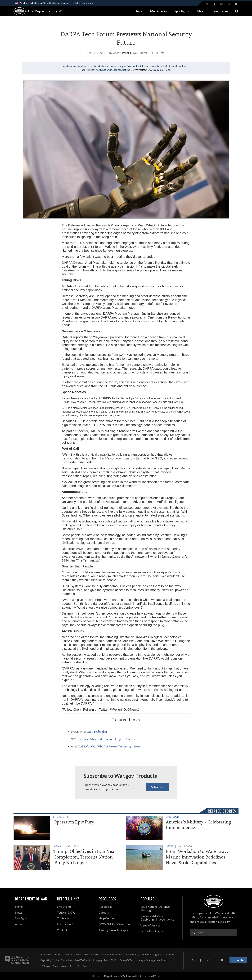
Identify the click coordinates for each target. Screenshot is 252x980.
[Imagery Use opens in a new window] (100, 960)
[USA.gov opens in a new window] (45, 966)
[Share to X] (157, 53)
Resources (221, 11)
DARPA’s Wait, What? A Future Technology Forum (110, 746)
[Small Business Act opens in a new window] (63, 966)
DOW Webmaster (140, 70)
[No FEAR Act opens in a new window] (83, 960)
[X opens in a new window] (207, 4)
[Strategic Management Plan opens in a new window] (151, 960)
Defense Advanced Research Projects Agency (107, 739)
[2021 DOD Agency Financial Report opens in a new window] (117, 930)
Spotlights (182, 11)
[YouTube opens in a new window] (236, 4)
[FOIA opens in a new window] (113, 960)
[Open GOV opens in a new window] (126, 960)
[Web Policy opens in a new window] (133, 954)
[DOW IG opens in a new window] (169, 954)
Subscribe (157, 787)
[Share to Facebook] (153, 53)
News (138, 11)
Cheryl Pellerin (122, 53)
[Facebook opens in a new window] (214, 4)
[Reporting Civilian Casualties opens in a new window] (56, 960)
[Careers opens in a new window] (117, 913)
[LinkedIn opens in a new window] (229, 4)
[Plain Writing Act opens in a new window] (152, 954)
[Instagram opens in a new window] (222, 4)
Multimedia (158, 11)
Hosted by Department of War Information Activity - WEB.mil (126, 976)
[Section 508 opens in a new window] (92, 954)
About (201, 11)
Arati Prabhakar (97, 732)
